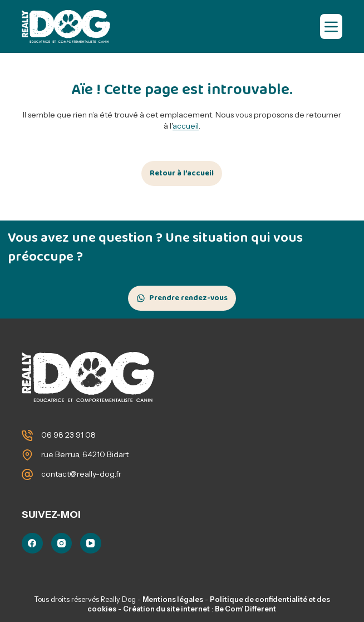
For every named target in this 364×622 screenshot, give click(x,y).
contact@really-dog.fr (81, 474)
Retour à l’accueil (182, 173)
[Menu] (331, 26)
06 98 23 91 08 (68, 435)
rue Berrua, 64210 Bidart (85, 454)
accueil (186, 126)
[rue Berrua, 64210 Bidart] (27, 455)
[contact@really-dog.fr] (27, 474)
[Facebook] (32, 543)
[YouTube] (91, 543)
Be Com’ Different (245, 609)
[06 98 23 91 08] (27, 435)
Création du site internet (166, 609)
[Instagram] (62, 543)
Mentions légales (173, 599)
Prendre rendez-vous (188, 298)
